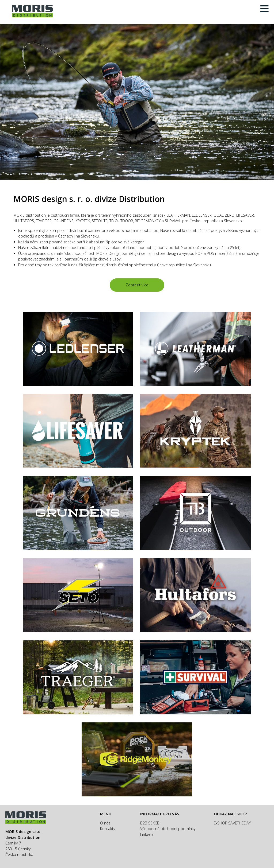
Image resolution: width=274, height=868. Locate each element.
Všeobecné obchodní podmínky (168, 829)
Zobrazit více (137, 285)
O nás (105, 823)
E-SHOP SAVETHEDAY (232, 823)
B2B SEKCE (150, 823)
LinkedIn (147, 834)
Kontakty (108, 829)
